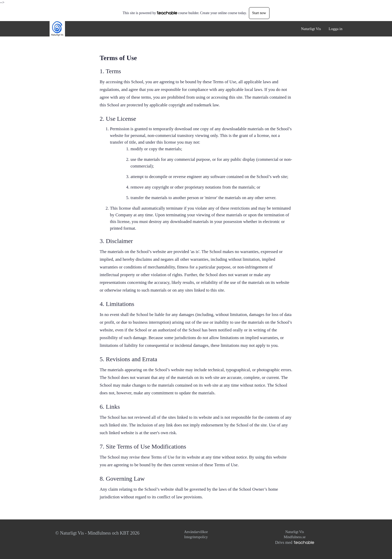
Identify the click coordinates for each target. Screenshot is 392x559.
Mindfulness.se (295, 537)
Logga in (335, 29)
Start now (259, 13)
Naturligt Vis (311, 29)
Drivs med (295, 542)
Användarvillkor (196, 532)
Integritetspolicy (196, 537)
